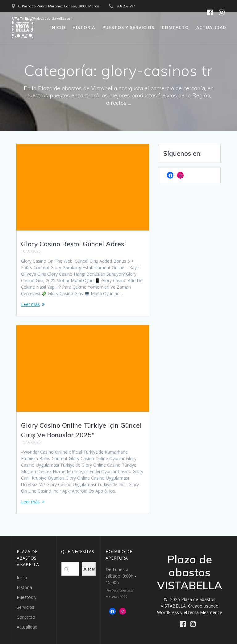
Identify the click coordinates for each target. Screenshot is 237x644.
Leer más (30, 304)
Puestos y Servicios (128, 27)
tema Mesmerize (205, 612)
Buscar (89, 569)
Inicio (58, 27)
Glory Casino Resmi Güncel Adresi (73, 244)
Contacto (175, 27)
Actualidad (211, 27)
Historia (84, 27)
